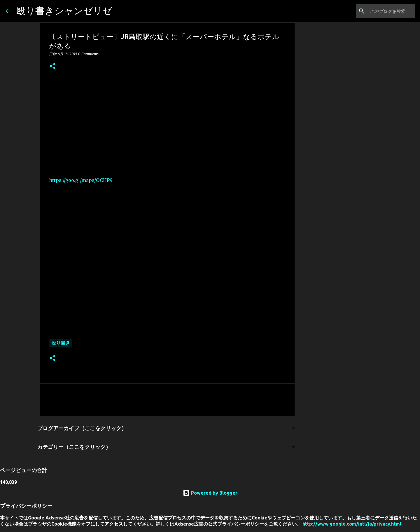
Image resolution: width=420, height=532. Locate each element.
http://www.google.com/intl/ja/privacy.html (352, 524)
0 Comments (88, 54)
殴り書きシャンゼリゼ (64, 11)
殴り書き (61, 343)
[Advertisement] (167, 123)
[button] (52, 66)
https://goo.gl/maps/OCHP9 (81, 180)
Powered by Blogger (210, 493)
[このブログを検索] (385, 11)
